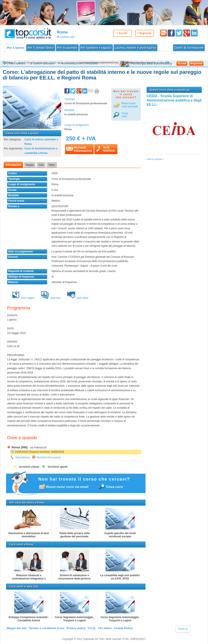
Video (52, 165)
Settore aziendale (44, 63)
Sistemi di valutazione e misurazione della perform (74, 577)
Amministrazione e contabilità (79, 63)
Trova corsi (125, 115)
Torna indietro (17, 63)
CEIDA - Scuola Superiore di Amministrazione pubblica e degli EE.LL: (174, 100)
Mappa (30, 165)
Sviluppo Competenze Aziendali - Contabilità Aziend (29, 619)
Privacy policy (76, 628)
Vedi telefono (22, 457)
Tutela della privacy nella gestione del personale (74, 535)
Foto (41, 165)
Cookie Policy (123, 628)
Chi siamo (105, 628)
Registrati (196, 63)
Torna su (183, 629)
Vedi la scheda (154, 159)
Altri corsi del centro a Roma (27, 503)
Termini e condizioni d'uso (47, 628)
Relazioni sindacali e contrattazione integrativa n (29, 577)
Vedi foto (51, 298)
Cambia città (67, 37)
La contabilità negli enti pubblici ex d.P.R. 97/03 (120, 577)
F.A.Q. (92, 628)
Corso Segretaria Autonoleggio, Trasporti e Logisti (74, 619)
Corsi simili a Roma (21, 544)
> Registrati (144, 33)
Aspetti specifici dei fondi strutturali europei (120, 535)
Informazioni (13, 165)
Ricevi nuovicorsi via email (130, 105)
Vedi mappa (23, 298)
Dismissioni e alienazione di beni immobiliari (29, 535)
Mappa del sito (17, 628)
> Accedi (122, 33)
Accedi (182, 63)
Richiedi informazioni (49, 457)
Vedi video (78, 298)
